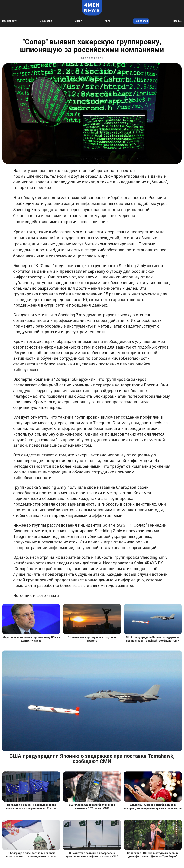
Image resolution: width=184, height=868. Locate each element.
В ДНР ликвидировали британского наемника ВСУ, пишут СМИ (92, 807)
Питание (177, 21)
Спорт (78, 21)
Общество (46, 21)
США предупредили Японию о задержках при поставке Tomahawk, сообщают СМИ (153, 639)
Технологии (141, 21)
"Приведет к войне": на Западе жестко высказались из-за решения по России (31, 807)
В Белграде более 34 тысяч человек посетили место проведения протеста (31, 855)
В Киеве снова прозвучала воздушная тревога (92, 639)
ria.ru (54, 596)
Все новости (10, 21)
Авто (107, 21)
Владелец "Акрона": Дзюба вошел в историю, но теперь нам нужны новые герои (153, 807)
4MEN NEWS (92, 8)
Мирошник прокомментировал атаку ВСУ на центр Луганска (31, 639)
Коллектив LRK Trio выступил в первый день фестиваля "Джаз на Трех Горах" (153, 855)
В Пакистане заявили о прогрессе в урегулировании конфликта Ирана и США (92, 855)
